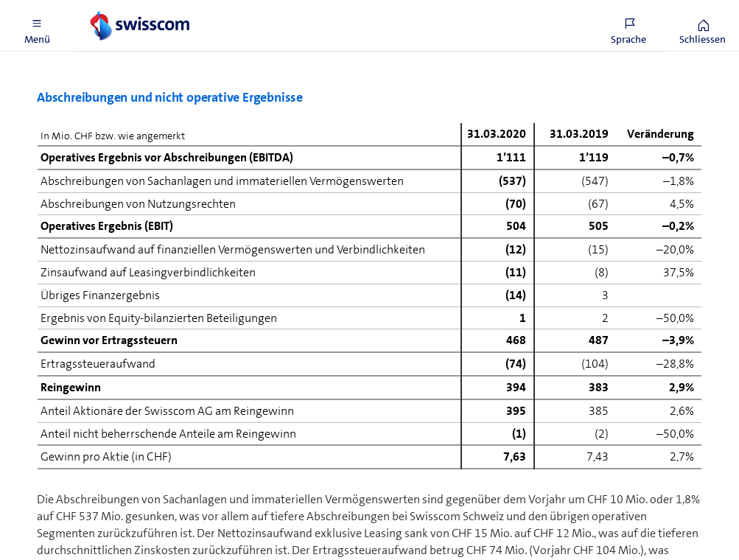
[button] (37, 26)
